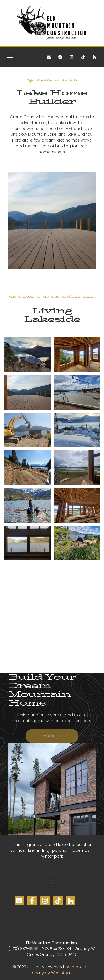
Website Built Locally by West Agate (61, 970)
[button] (10, 57)
